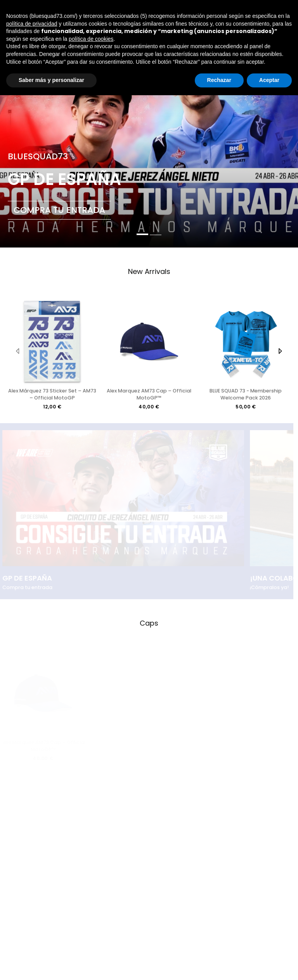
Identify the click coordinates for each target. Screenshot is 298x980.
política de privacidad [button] (32, 24)
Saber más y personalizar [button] (51, 80)
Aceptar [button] (269, 80)
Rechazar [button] (219, 80)
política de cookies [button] (91, 39)
